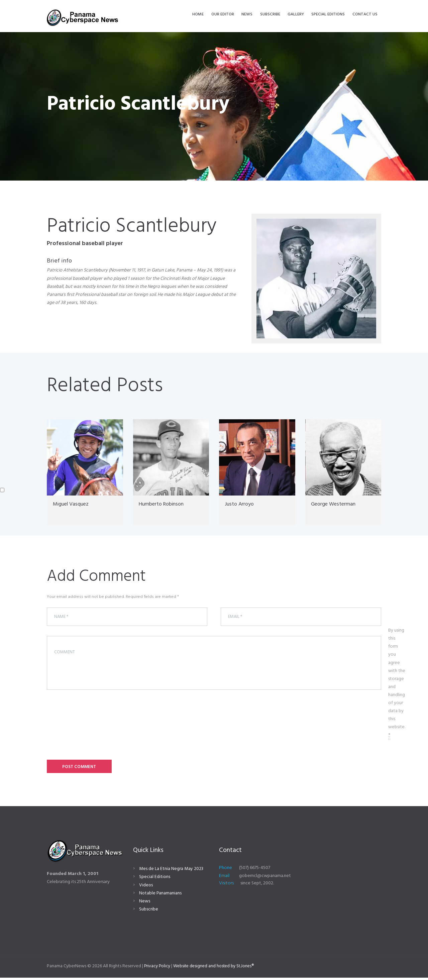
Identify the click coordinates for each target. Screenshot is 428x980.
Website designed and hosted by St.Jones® (218, 968)
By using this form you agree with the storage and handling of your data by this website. (397, 684)
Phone (226, 870)
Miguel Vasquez (73, 504)
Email (224, 878)
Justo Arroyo (241, 504)
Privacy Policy (158, 968)
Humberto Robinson (165, 504)
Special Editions (155, 879)
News (145, 904)
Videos (146, 887)
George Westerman (336, 504)
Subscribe (149, 912)
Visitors (226, 885)
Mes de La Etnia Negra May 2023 (171, 871)
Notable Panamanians (161, 895)
